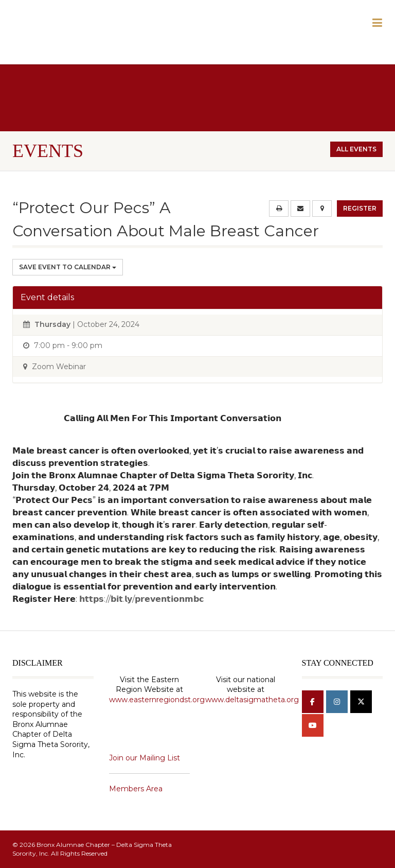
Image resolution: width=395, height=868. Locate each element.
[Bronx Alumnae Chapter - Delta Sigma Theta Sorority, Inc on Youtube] (313, 725)
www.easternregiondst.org (157, 700)
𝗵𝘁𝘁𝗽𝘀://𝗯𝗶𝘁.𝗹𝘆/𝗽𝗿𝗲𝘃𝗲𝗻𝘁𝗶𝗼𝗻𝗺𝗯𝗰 (141, 599)
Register (360, 208)
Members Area (136, 789)
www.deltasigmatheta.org (252, 700)
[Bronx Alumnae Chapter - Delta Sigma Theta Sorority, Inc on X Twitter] (361, 702)
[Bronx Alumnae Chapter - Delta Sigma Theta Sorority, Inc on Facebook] (313, 702)
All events (356, 149)
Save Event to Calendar (68, 267)
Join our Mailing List (145, 758)
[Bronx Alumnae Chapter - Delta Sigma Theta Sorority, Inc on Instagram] (337, 702)
